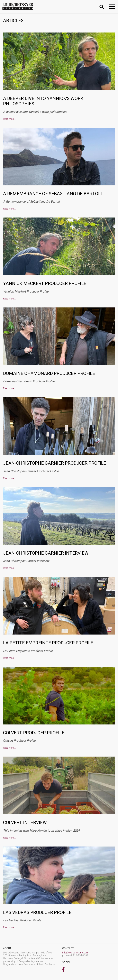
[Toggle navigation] (112, 7)
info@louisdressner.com (75, 953)
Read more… (10, 119)
